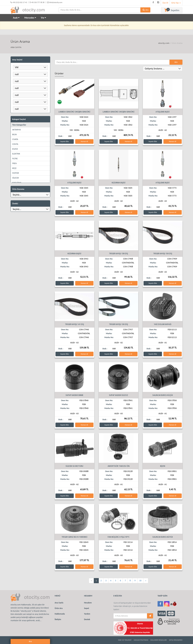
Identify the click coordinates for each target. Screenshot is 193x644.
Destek (87, 619)
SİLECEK (16, 178)
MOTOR (16, 173)
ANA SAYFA (16, 47)
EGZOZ (15, 149)
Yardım (87, 614)
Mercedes (30, 18)
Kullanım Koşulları (159, 640)
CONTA (15, 144)
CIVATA (15, 139)
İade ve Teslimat (125, 640)
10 (140, 581)
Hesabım (88, 603)
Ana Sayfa (59, 603)
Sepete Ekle (65, 141)
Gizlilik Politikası (141, 640)
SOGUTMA (17, 183)
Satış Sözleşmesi (176, 640)
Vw (43, 18)
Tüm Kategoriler (19, 125)
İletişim (58, 619)
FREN (14, 163)
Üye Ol (165, 3)
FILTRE (15, 159)
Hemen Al (84, 141)
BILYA (14, 134)
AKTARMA (17, 130)
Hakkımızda (60, 614)
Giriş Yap (176, 3)
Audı (16, 18)
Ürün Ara (59, 608)
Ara (94, 217)
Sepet (87, 608)
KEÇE (14, 168)
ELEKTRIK (16, 154)
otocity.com (164, 43)
